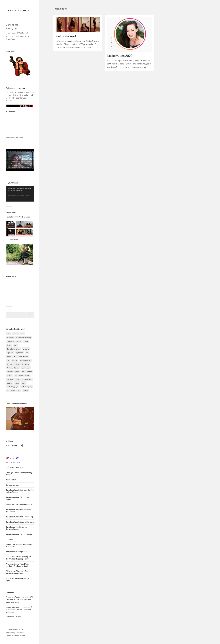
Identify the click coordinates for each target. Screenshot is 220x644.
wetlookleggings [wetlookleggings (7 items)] (12, 387)
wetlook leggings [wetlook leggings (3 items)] (27, 387)
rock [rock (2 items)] (23, 372)
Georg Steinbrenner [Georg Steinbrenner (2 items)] (13, 349)
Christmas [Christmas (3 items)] (10, 341)
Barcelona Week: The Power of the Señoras (18, 511)
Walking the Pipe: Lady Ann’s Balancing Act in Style (17, 572)
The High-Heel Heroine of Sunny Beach (19, 474)
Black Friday (11, 480)
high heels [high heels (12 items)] (20, 353)
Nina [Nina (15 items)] (17, 364)
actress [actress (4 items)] (15, 334)
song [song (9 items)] (18, 379)
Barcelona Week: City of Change (19, 534)
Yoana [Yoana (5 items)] (13, 391)
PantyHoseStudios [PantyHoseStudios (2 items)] (13, 368)
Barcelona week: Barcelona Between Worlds (17, 528)
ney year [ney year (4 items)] (10, 364)
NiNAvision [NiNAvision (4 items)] (25, 364)
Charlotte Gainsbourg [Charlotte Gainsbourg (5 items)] (24, 338)
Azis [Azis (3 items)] (22, 334)
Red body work (66, 36)
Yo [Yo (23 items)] (8, 391)
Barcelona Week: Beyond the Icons (20, 522)
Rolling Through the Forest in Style (17, 580)
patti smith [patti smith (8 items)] (26, 368)
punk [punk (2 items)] (17, 372)
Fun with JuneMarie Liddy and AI (19, 504)
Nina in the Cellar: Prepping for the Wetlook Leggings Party (18, 558)
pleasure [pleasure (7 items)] (10, 372)
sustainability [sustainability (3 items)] (27, 379)
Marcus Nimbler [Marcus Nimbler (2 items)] (25, 360)
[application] (20, 194)
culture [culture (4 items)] (19, 341)
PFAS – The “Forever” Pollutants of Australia (19, 545)
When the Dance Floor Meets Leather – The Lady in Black (18, 565)
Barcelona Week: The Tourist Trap (19, 517)
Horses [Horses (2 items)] (9, 356)
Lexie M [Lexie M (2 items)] (14, 360)
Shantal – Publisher (17, 33)
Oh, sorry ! (10, 539)
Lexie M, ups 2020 (120, 56)
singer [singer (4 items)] (27, 375)
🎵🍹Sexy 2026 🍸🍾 (15, 467)
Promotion (12, 29)
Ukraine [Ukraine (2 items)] (9, 383)
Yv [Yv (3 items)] (19, 391)
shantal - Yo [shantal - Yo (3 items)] (19, 375)
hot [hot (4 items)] (15, 356)
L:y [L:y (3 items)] (8, 360)
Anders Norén (20, 635)
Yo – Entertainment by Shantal (18, 38)
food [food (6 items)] (15, 345)
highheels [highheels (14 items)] (10, 353)
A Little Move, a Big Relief (16, 552)
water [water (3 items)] (17, 383)
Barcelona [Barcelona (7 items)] (10, 338)
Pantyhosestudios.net (14, 137)
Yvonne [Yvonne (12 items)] (25, 391)
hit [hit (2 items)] (27, 353)
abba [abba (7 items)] (8, 334)
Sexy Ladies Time (13, 462)
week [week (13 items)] (24, 383)
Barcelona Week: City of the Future (17, 498)
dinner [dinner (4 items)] (9, 345)
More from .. (13, 25)
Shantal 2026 (19, 10)
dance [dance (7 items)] (26, 341)
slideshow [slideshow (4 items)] (10, 379)
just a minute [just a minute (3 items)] (24, 356)
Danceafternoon (12, 485)
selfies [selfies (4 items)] (30, 372)
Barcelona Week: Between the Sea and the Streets (20, 491)
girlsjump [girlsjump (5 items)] (26, 349)
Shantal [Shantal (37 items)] (9, 375)
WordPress (20, 633)
